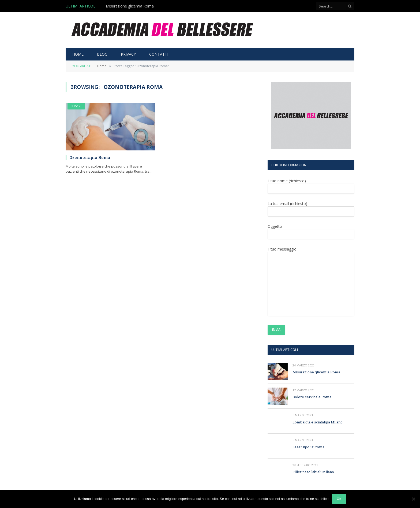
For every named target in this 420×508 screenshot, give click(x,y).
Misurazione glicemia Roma (130, 6)
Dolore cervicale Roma (312, 397)
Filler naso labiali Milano (313, 472)
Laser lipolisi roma (308, 447)
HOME (78, 54)
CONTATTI (159, 54)
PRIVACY (128, 54)
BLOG (102, 54)
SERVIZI (76, 106)
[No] (413, 499)
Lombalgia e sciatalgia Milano (318, 422)
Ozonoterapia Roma (90, 157)
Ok (339, 499)
